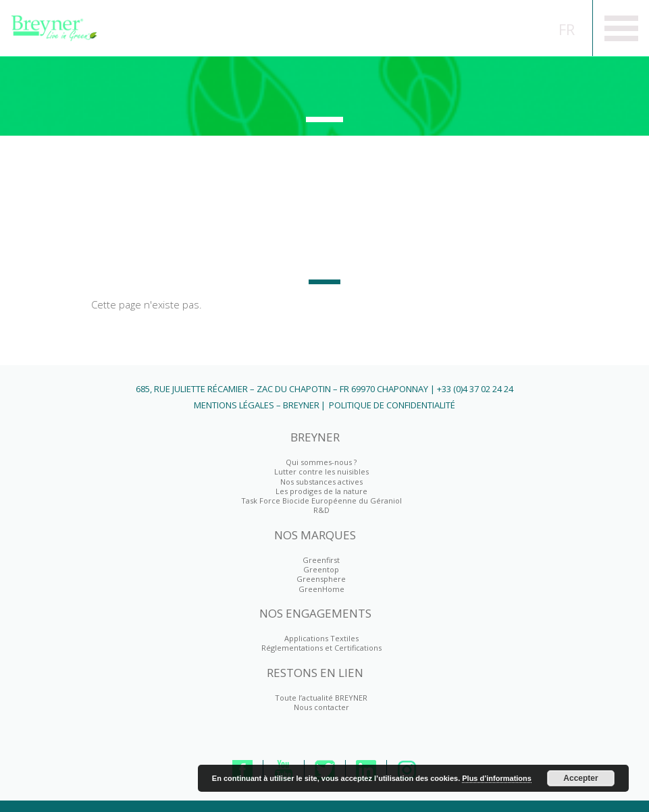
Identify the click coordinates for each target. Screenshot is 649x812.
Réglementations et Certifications (321, 648)
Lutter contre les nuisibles (321, 471)
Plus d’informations (497, 778)
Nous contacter (321, 707)
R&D (321, 510)
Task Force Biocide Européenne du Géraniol (321, 500)
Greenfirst (324, 89)
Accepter (580, 778)
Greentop (321, 569)
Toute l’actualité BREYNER (321, 698)
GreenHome (321, 589)
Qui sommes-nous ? (321, 462)
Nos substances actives (321, 482)
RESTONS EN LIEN (315, 673)
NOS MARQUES (315, 536)
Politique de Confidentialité (392, 405)
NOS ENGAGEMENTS (315, 614)
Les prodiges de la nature (321, 491)
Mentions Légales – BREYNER (257, 405)
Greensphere (321, 579)
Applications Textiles (321, 638)
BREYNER (315, 438)
